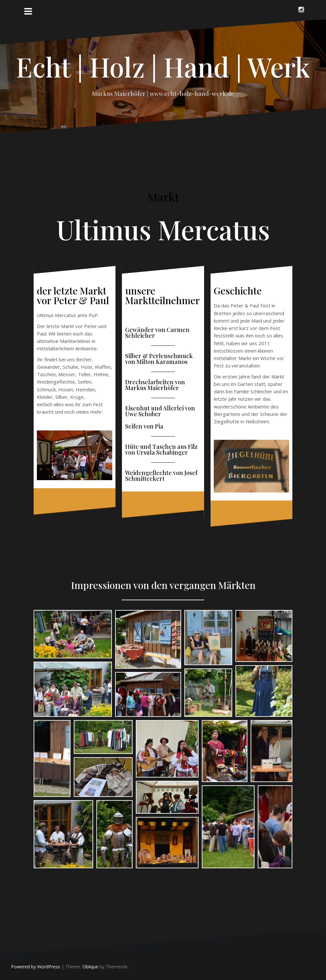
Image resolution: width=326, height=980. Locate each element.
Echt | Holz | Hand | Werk (163, 67)
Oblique (90, 967)
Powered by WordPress (36, 967)
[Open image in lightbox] (73, 634)
